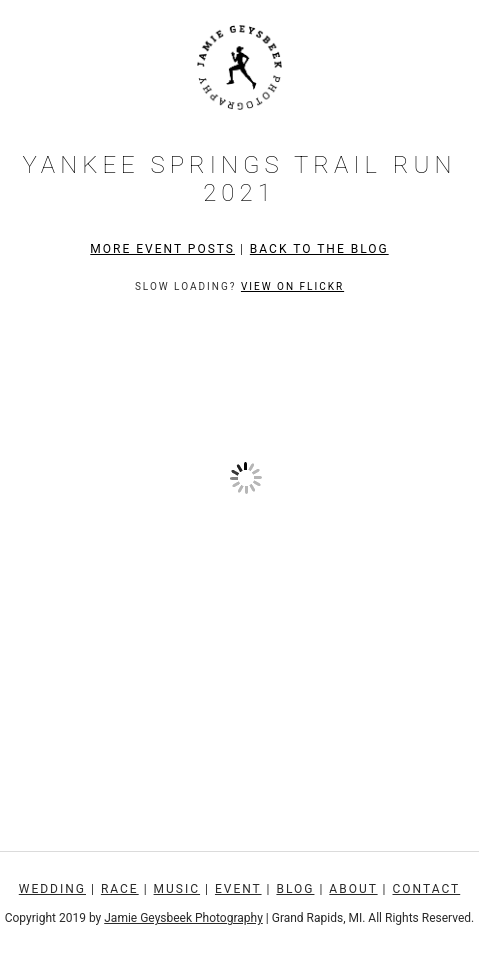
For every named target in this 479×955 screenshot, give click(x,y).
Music (177, 889)
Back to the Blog (319, 249)
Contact (427, 889)
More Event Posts (162, 249)
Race (120, 889)
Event (238, 889)
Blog (295, 889)
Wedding (52, 889)
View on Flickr (292, 286)
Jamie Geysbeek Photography (183, 918)
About (353, 889)
